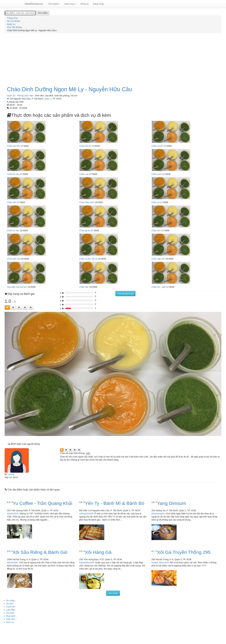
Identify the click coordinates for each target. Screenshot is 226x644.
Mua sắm (11, 616)
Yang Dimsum (171, 503)
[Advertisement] (113, 58)
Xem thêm (113, 593)
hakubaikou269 (87, 563)
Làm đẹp (10, 610)
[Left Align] (7, 308)
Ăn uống (10, 600)
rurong (11, 474)
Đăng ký (84, 4)
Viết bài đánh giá (125, 294)
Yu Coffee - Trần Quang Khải (43, 503)
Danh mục (70, 4)
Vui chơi (10, 613)
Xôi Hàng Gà (98, 552)
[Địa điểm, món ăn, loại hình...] (20, 13)
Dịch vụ (10, 622)
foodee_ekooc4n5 (160, 563)
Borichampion (158, 514)
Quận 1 (48, 99)
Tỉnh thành (54, 4)
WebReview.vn (34, 4)
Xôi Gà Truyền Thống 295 (184, 552)
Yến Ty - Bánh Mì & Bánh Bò (115, 503)
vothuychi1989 (86, 514)
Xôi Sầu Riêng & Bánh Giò (40, 552)
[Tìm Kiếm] (43, 13)
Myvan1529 (13, 514)
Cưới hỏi (10, 607)
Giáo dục (11, 619)
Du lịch (10, 604)
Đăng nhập (99, 4)
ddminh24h (12, 563)
